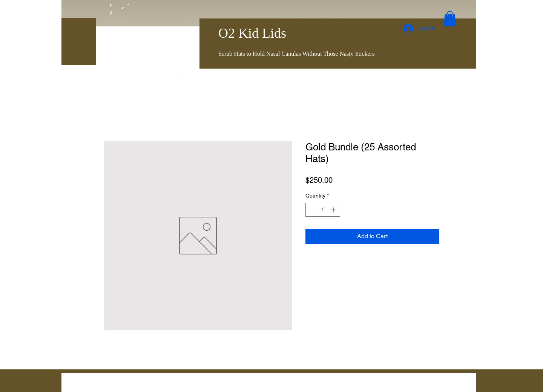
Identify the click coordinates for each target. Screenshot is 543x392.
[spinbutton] (323, 210)
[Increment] (334, 210)
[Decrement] (311, 210)
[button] (450, 19)
